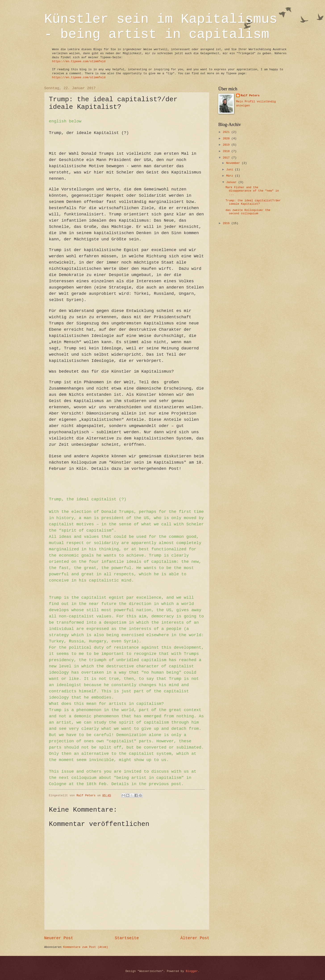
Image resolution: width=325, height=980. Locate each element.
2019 (227, 145)
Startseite (127, 938)
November (234, 163)
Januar (232, 182)
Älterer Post (195, 938)
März (230, 176)
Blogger (192, 971)
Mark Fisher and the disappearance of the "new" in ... (252, 191)
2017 (227, 158)
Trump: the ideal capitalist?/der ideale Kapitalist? (253, 202)
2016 (227, 223)
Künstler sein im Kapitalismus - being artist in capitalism (161, 27)
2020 (227, 139)
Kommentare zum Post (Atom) (86, 947)
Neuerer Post (59, 938)
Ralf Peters (250, 96)
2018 (227, 151)
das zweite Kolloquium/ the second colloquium (248, 212)
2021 (227, 132)
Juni (230, 170)
